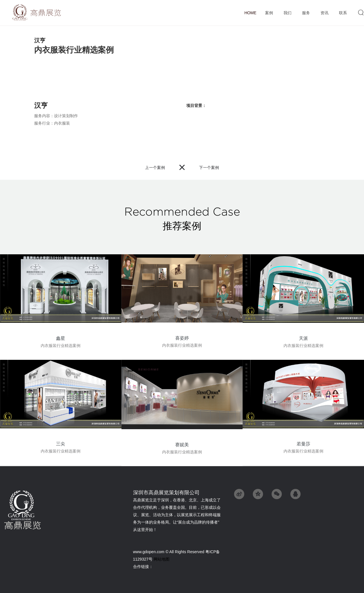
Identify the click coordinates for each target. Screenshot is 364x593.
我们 (287, 13)
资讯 (324, 13)
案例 (269, 13)
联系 (343, 13)
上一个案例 (155, 168)
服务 (306, 13)
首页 (250, 13)
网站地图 (162, 559)
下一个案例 (209, 168)
